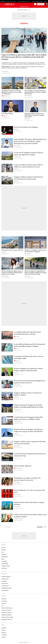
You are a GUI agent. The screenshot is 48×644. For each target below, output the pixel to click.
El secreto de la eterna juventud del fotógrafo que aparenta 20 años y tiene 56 (29, 382)
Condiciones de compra (7, 617)
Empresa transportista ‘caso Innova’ (24, 1)
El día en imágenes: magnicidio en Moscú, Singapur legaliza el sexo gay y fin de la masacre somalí (35, 273)
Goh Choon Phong (7, 114)
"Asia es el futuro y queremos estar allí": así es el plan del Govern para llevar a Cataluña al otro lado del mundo (24, 57)
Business (4, 550)
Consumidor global (6, 588)
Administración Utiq (7, 620)
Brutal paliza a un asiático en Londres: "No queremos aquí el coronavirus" (27, 479)
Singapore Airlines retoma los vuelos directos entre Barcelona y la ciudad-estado (28, 178)
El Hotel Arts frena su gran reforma (12, 250)
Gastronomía (5, 564)
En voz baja (4, 568)
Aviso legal (4, 601)
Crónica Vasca (5, 579)
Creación (4, 554)
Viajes (3, 559)
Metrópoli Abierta (6, 577)
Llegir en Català (24, 7)
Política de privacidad (7, 608)
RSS (2, 606)
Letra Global (5, 584)
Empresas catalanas (7, 613)
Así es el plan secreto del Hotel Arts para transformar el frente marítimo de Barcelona (36, 92)
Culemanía (4, 581)
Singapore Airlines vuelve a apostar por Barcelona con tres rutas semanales (30, 443)
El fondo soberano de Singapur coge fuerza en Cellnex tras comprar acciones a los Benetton (28, 430)
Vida (3, 552)
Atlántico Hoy (5, 586)
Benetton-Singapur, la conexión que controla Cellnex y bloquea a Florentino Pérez (28, 370)
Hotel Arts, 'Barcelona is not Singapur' (26, 127)
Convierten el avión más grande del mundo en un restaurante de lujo (30, 455)
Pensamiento (5, 557)
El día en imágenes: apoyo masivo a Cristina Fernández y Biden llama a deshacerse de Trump (12, 273)
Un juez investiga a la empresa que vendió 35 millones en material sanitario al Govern (28, 166)
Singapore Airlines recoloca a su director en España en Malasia (28, 394)
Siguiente (42, 527)
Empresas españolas (6, 615)
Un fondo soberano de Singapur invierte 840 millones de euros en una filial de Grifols (28, 418)
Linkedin (4, 633)
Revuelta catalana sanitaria (11, 1)
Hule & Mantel (5, 590)
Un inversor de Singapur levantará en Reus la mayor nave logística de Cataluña (28, 154)
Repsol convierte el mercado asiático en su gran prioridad (29, 503)
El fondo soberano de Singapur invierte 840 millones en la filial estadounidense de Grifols (28, 406)
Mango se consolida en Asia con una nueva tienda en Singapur (35, 251)
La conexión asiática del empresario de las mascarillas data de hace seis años (27, 333)
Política (3, 548)
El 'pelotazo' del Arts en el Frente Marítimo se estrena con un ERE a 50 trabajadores (12, 92)
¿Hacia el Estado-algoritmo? (23, 466)
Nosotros (4, 599)
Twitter (3, 630)
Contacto (4, 603)
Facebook (4, 628)
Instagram (4, 635)
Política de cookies (6, 610)
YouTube (4, 637)
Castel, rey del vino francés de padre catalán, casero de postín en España (30, 516)
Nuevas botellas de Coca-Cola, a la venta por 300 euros (29, 491)
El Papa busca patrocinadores (37, 1)
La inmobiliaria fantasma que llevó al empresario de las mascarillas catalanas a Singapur (30, 345)
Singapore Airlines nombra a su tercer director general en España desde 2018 (35, 115)
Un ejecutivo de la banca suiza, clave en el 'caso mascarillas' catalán (29, 357)
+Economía (4, 561)
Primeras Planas (6, 566)
